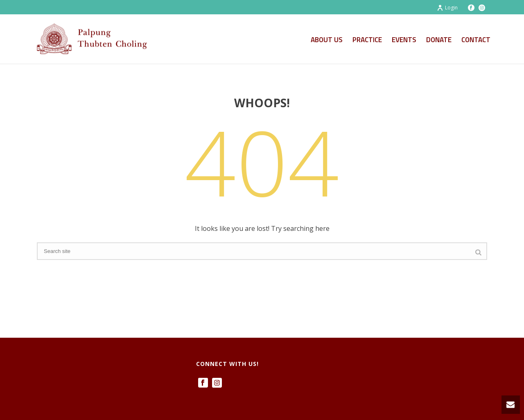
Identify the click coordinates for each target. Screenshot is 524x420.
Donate (439, 40)
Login (447, 8)
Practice (367, 40)
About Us (327, 40)
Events (404, 40)
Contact (476, 40)
